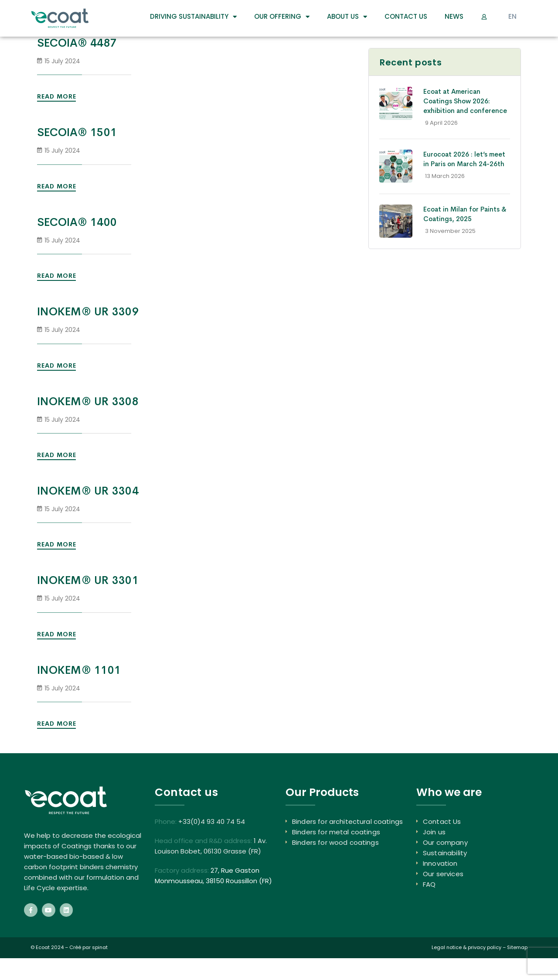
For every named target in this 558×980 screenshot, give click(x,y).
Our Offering (282, 17)
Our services (443, 874)
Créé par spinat (88, 947)
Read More (58, 96)
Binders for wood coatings (335, 842)
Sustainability (445, 853)
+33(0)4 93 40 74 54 (212, 821)
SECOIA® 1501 (77, 132)
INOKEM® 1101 (79, 670)
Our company (445, 842)
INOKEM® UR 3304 (88, 491)
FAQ (429, 884)
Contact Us (406, 16)
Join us (434, 832)
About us (347, 17)
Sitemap (517, 947)
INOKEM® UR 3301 (88, 580)
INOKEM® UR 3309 (88, 312)
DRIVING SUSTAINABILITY (193, 17)
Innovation (440, 863)
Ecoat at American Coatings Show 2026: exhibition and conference (465, 101)
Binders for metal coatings (336, 832)
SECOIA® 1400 (77, 222)
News (454, 16)
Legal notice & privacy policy (466, 947)
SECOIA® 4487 (77, 43)
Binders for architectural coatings (347, 821)
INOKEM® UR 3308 (88, 401)
